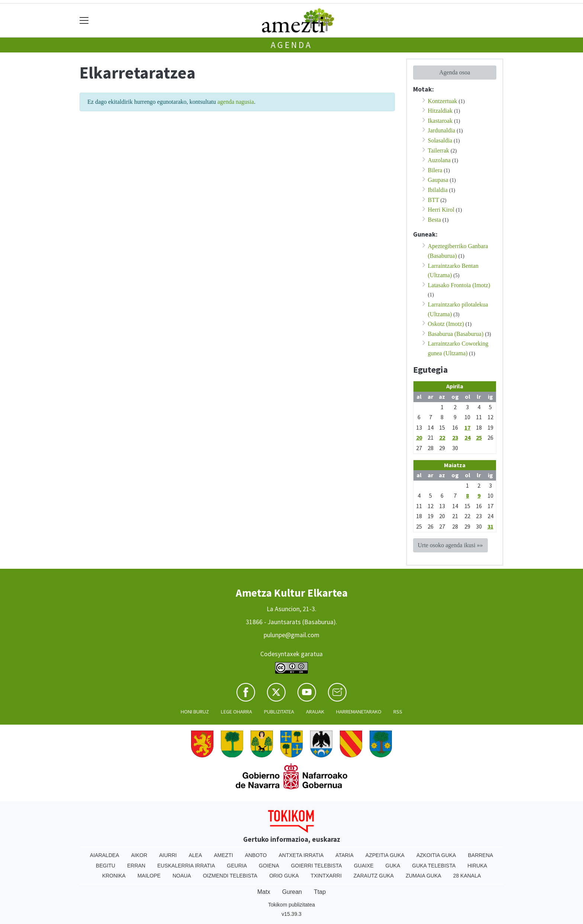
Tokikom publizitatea (291, 905)
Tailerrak (439, 150)
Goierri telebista (316, 866)
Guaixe (364, 866)
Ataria (344, 855)
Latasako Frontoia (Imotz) (459, 285)
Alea (195, 855)
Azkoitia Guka (436, 855)
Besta (435, 220)
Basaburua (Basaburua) (456, 334)
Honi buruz (195, 712)
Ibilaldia (438, 190)
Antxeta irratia (301, 855)
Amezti (223, 855)
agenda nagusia (236, 102)
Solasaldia (440, 140)
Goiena (269, 866)
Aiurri (168, 855)
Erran (136, 866)
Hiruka (477, 866)
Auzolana (439, 160)
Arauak (315, 712)
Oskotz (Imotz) (446, 324)
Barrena (480, 855)
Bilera (435, 170)
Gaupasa (438, 180)
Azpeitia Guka (385, 855)
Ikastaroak (440, 121)
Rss (398, 712)
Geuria (237, 866)
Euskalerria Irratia (186, 866)
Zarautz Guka (374, 876)
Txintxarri (326, 876)
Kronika (114, 876)
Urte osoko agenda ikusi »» (450, 545)
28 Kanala (467, 876)
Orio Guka (284, 876)
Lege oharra (236, 712)
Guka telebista (434, 866)
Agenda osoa (455, 72)
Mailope (149, 876)
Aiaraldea (105, 855)
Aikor (139, 855)
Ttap (320, 892)
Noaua (182, 876)
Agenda (291, 45)
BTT (434, 200)
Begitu (106, 866)
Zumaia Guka (423, 876)
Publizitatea (279, 712)
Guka (393, 866)
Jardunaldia (442, 130)
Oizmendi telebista (230, 876)
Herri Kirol (441, 210)
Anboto (256, 855)
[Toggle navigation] (84, 20)
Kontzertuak (443, 101)
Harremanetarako (359, 712)
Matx (264, 892)
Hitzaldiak (440, 111)
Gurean (292, 892)
